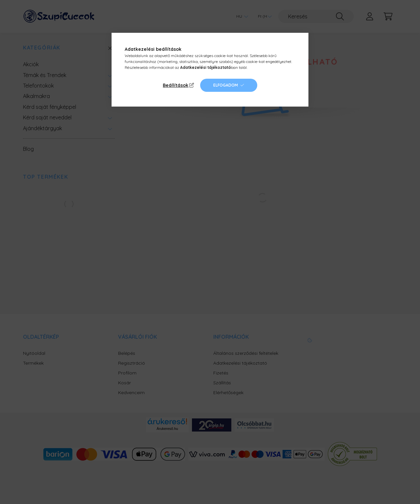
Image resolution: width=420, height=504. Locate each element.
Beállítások (176, 85)
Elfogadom (226, 85)
